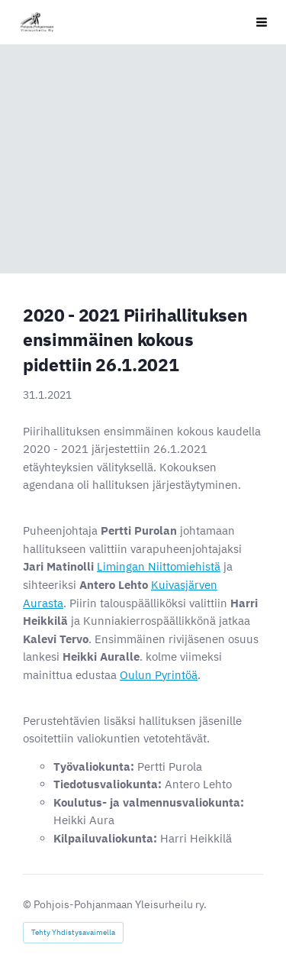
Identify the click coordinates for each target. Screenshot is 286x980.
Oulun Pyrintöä (159, 675)
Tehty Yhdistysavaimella (73, 932)
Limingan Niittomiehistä (159, 566)
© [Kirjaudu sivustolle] (28, 904)
